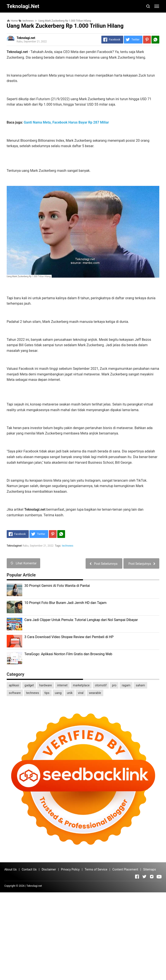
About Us (10, 869)
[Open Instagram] (152, 877)
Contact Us (29, 869)
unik (70, 693)
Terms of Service (96, 869)
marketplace (81, 685)
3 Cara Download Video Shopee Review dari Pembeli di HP (69, 637)
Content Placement (125, 869)
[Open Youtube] (159, 877)
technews (68, 546)
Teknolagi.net (34, 886)
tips (47, 693)
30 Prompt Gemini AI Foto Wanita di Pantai (57, 586)
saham (140, 685)
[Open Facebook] (137, 877)
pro (114, 685)
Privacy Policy (70, 869)
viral (81, 693)
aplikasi (14, 685)
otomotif (101, 685)
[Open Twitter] (144, 877)
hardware (46, 685)
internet (62, 685)
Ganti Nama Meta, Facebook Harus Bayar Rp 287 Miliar (66, 122)
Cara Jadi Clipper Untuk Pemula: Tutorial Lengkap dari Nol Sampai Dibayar (81, 620)
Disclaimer (49, 869)
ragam (126, 685)
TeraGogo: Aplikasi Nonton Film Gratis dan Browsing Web (68, 654)
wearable (95, 693)
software (15, 693)
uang (58, 693)
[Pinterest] (147, 40)
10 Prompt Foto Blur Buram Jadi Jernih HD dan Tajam (65, 603)
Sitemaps (149, 869)
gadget (29, 685)
